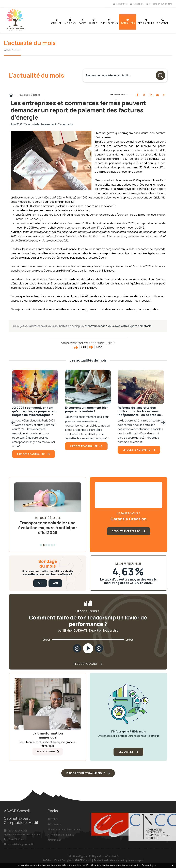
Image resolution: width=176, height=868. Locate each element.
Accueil (8, 50)
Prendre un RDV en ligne (159, 4)
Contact (163, 22)
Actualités (128, 22)
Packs (82, 22)
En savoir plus (149, 865)
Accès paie (137, 4)
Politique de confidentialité (123, 856)
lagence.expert (156, 860)
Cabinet (56, 22)
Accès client (120, 4)
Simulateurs (146, 22)
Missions (70, 22)
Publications (109, 22)
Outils (93, 22)
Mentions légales (98, 856)
